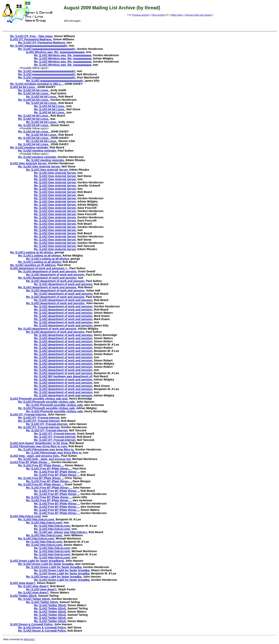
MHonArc (29, 639)
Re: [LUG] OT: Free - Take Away (31, 36)
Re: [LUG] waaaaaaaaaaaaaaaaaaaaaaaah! (39, 46)
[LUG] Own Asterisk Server (28, 163)
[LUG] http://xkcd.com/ (25, 516)
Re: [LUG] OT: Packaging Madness (42, 43)
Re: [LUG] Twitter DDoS (34, 599)
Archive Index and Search (199, 15)
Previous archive (141, 15)
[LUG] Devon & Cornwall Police (31, 624)
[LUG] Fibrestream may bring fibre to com (38, 446)
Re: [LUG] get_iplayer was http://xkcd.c (61, 532)
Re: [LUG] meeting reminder (29, 147)
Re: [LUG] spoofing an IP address (33, 265)
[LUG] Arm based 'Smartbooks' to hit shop (39, 443)
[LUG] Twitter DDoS (23, 596)
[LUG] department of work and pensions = (39, 268)
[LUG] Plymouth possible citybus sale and (39, 399)
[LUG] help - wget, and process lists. (35, 456)
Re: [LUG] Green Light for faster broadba (46, 564)
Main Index (177, 15)
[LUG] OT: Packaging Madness (31, 39)
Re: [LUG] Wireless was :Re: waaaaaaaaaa (63, 55)
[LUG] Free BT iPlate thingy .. (30, 462)
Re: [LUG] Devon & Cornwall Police (42, 628)
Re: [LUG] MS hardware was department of (63, 376)
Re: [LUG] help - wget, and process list (44, 459)
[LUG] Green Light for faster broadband (37, 561)
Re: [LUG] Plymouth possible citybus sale (46, 402)
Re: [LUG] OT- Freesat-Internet (39, 418)
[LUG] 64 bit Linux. (23, 87)
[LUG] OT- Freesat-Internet (28, 414)
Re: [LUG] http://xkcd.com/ (36, 519)
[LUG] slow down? (23, 583)
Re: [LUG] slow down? (33, 586)
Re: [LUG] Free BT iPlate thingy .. (41, 465)
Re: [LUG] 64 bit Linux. (33, 90)
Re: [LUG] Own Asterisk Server (39, 167)
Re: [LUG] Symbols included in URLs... (36, 84)
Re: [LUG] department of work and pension (47, 271)
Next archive (159, 15)
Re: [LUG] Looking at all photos (32, 252)
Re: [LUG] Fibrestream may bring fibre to (46, 449)
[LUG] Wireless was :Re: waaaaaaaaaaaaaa (55, 52)
